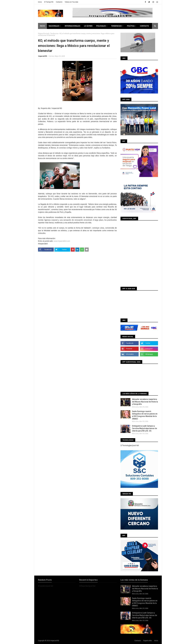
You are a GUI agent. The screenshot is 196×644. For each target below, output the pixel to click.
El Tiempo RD (49, 2)
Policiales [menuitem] (101, 26)
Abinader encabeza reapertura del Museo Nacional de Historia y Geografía (145, 402)
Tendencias (54, 34)
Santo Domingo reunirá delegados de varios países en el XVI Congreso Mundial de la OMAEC (145, 415)
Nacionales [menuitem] (54, 26)
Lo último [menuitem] (88, 26)
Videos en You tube (71, 2)
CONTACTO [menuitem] (144, 26)
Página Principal (43, 34)
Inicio (40, 2)
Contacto (59, 2)
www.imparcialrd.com (62, 241)
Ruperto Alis (148, 641)
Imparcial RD (43, 56)
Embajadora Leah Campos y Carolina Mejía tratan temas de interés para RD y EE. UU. (144, 428)
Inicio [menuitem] (42, 26)
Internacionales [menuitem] (72, 26)
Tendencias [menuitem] (116, 26)
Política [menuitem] (131, 26)
